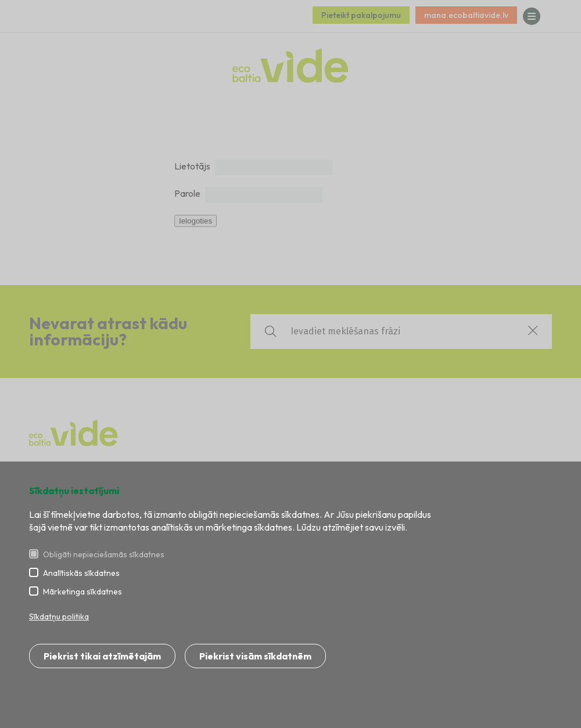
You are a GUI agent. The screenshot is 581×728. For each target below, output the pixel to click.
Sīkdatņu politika (59, 617)
